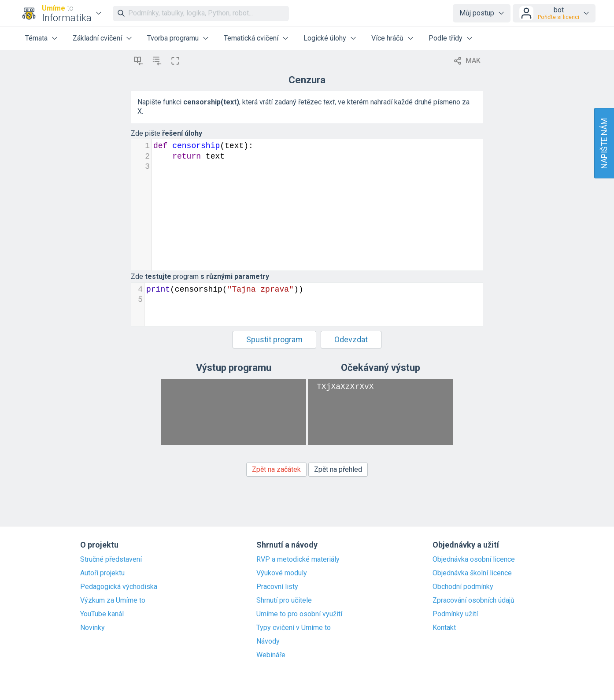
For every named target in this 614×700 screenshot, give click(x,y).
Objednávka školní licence (472, 573)
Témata (36, 38)
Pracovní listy (277, 587)
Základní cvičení (97, 38)
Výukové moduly (282, 573)
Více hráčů (387, 38)
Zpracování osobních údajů (473, 600)
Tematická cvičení (251, 38)
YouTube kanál (102, 614)
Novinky (92, 628)
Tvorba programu (173, 38)
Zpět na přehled (338, 469)
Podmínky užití (455, 614)
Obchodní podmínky (463, 587)
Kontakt (444, 628)
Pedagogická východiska (119, 587)
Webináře (271, 655)
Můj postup (477, 13)
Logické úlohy (325, 38)
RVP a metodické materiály (298, 559)
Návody (268, 641)
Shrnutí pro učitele (284, 600)
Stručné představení (111, 559)
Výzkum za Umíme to (113, 600)
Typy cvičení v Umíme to (294, 628)
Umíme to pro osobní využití (299, 614)
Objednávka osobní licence (474, 559)
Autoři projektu (102, 573)
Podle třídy (446, 38)
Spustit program (274, 339)
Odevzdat (351, 339)
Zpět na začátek (276, 469)
